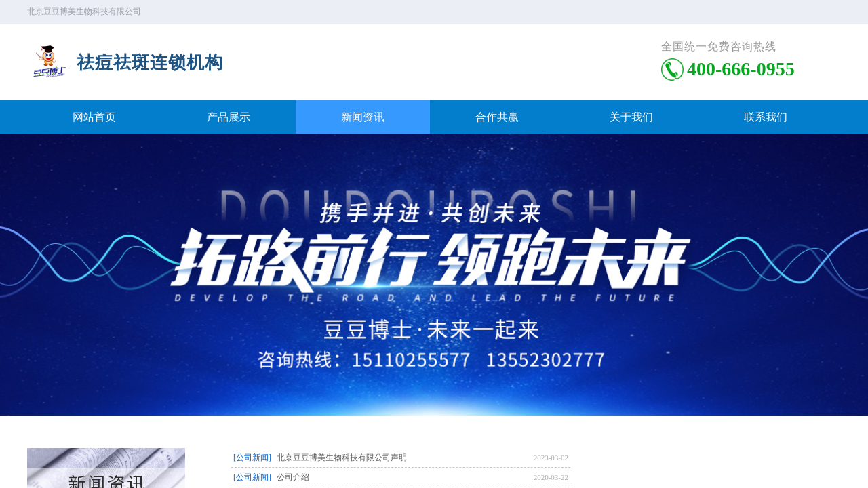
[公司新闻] (252, 457)
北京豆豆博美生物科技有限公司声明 (342, 457)
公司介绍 (293, 477)
